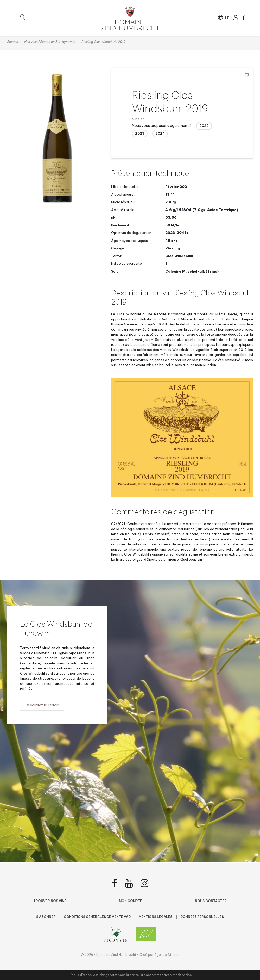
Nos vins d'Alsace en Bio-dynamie (50, 43)
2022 (204, 127)
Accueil (12, 43)
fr (227, 17)
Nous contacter (211, 901)
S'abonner (46, 917)
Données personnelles (202, 917)
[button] (23, 18)
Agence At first (167, 955)
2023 (140, 134)
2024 (160, 134)
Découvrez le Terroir (42, 706)
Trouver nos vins (50, 901)
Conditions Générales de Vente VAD (98, 917)
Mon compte (131, 901)
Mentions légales (156, 917)
